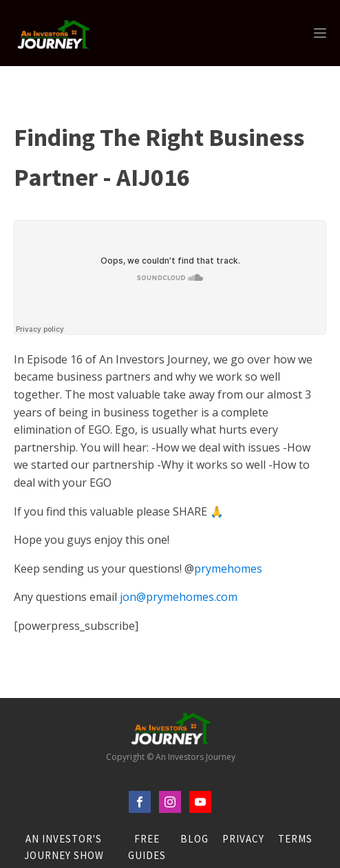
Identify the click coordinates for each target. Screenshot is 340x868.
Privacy (243, 839)
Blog (194, 839)
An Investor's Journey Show (64, 847)
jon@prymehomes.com (179, 597)
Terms (295, 839)
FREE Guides (147, 847)
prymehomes (228, 569)
